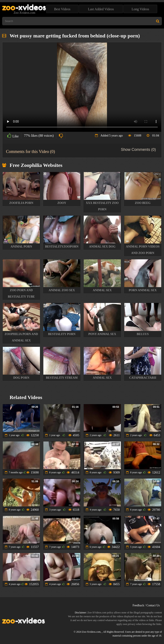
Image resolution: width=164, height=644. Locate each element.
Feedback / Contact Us (146, 605)
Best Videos (62, 9)
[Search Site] (158, 21)
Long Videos (140, 9)
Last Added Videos (101, 9)
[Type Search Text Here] (82, 21)
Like (13, 136)
